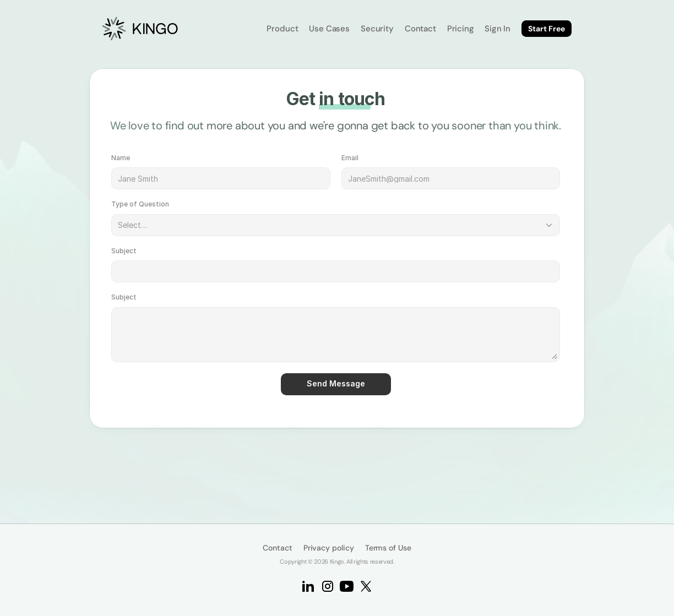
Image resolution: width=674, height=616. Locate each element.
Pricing (461, 29)
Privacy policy (329, 548)
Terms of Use (388, 548)
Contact (420, 29)
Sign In (498, 29)
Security (377, 29)
